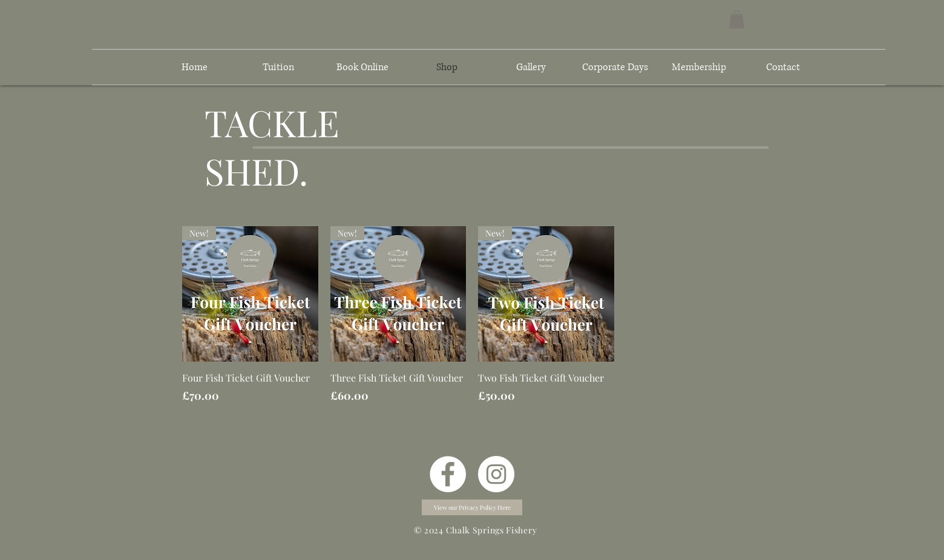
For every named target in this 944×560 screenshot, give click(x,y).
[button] (737, 19)
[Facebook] (448, 474)
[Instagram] (496, 474)
